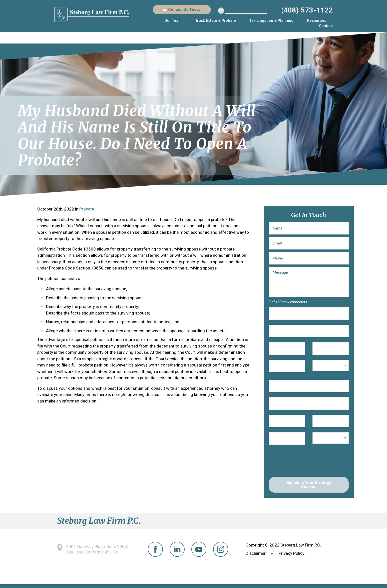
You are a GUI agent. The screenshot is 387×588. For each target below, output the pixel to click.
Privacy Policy (292, 553)
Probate (87, 209)
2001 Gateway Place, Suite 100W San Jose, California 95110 (97, 549)
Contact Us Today (184, 9)
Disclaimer (256, 553)
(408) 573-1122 (307, 10)
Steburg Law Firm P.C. (92, 14)
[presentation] (307, 462)
